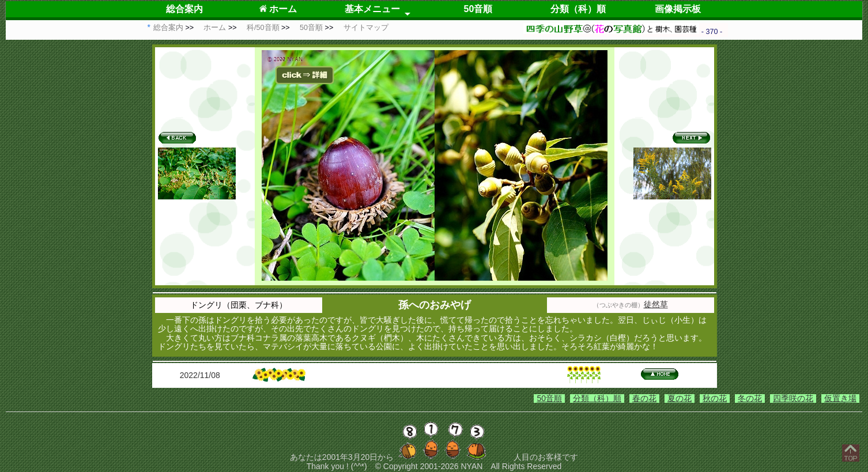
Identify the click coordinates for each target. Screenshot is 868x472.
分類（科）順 (578, 9)
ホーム (278, 9)
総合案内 (184, 9)
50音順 (478, 9)
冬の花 (750, 398)
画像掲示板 (678, 9)
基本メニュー (372, 9)
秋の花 (715, 398)
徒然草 (656, 304)
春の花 (644, 398)
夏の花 (680, 398)
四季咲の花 (793, 398)
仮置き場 (840, 398)
